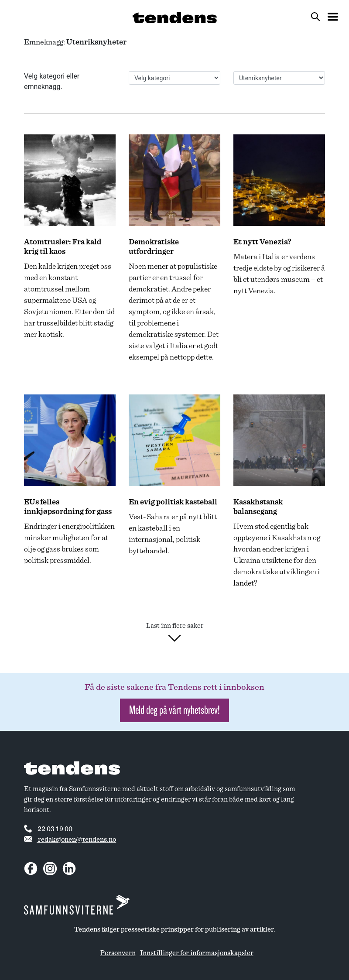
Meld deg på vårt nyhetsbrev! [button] (174, 710)
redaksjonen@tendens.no (70, 840)
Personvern (118, 953)
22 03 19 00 (48, 829)
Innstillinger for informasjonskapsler (197, 953)
